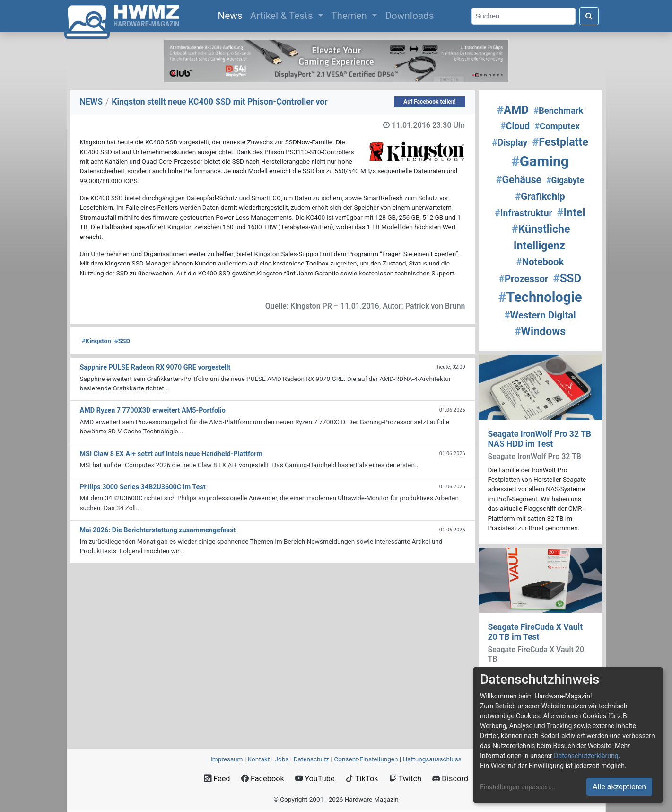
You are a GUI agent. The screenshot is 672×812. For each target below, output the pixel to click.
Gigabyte (565, 180)
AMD (513, 110)
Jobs (281, 759)
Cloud (515, 126)
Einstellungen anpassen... (518, 787)
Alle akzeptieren (619, 787)
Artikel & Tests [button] (283, 16)
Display (510, 143)
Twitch (405, 779)
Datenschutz (311, 759)
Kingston (96, 341)
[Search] (524, 16)
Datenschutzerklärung (586, 756)
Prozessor (524, 279)
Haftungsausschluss (432, 759)
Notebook (540, 262)
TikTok (362, 779)
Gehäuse (519, 180)
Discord (450, 779)
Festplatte (560, 142)
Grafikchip (540, 196)
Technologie (540, 297)
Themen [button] (350, 16)
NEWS (92, 102)
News (232, 15)
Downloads (409, 16)
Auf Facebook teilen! (430, 102)
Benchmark (558, 110)
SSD (122, 341)
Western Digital (540, 315)
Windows (540, 331)
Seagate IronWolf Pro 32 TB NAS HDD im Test (540, 439)
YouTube (315, 779)
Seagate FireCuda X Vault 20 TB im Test (536, 632)
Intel (571, 212)
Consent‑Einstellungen (366, 759)
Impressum (227, 759)
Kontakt (259, 759)
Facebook (263, 779)
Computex (557, 126)
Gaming (540, 161)
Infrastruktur (523, 213)
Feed (217, 779)
